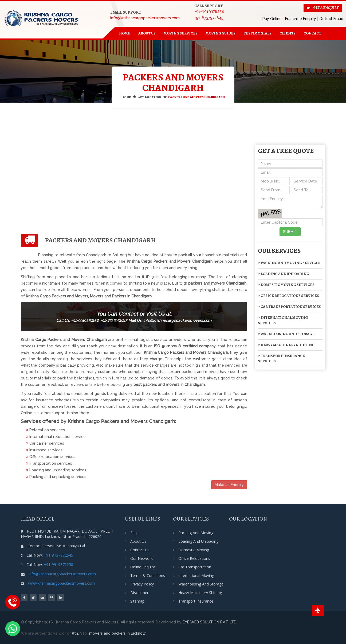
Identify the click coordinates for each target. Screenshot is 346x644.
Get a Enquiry (326, 8)
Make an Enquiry (229, 485)
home (125, 33)
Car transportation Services (289, 307)
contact (312, 33)
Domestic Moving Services (286, 285)
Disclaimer (139, 593)
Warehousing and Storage (286, 334)
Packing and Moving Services (289, 263)
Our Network (141, 558)
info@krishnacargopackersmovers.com (145, 18)
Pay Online (272, 19)
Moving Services (181, 33)
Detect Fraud (331, 19)
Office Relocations (194, 558)
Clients (288, 33)
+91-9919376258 (209, 11)
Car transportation (195, 567)
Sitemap (137, 601)
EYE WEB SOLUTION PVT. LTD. (210, 622)
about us (147, 33)
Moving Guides (221, 33)
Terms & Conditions (148, 575)
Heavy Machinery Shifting (286, 345)
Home (126, 97)
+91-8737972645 (209, 18)
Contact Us (140, 550)
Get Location (149, 97)
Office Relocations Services (288, 296)
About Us (138, 541)
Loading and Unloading (284, 274)
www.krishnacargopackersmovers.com (61, 583)
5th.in (77, 633)
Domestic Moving (194, 550)
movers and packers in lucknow (117, 633)
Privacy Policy (142, 584)
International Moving (196, 575)
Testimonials (257, 33)
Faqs (134, 533)
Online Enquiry (143, 567)
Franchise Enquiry (301, 19)
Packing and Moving (196, 533)
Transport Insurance (196, 601)
